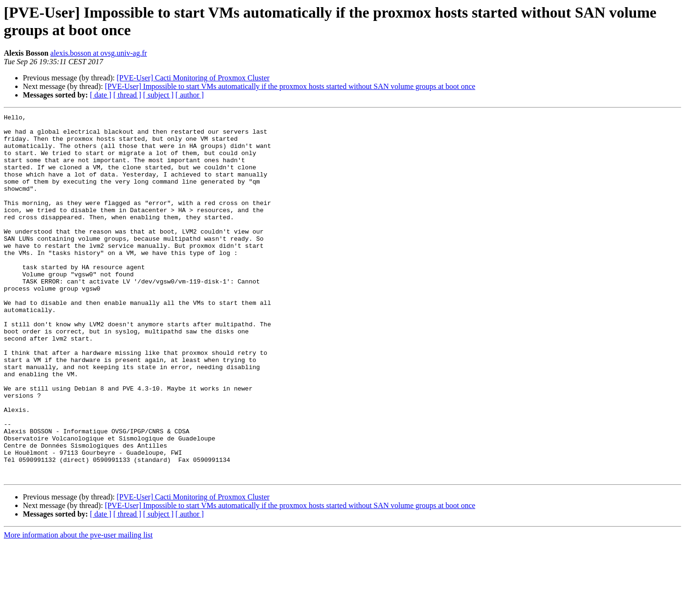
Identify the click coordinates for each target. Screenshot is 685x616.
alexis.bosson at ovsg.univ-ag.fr (99, 53)
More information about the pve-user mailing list (78, 608)
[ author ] (190, 95)
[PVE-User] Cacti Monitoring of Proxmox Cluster (193, 78)
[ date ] (101, 95)
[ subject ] (158, 95)
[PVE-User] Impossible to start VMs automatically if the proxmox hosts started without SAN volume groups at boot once (290, 86)
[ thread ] (127, 95)
